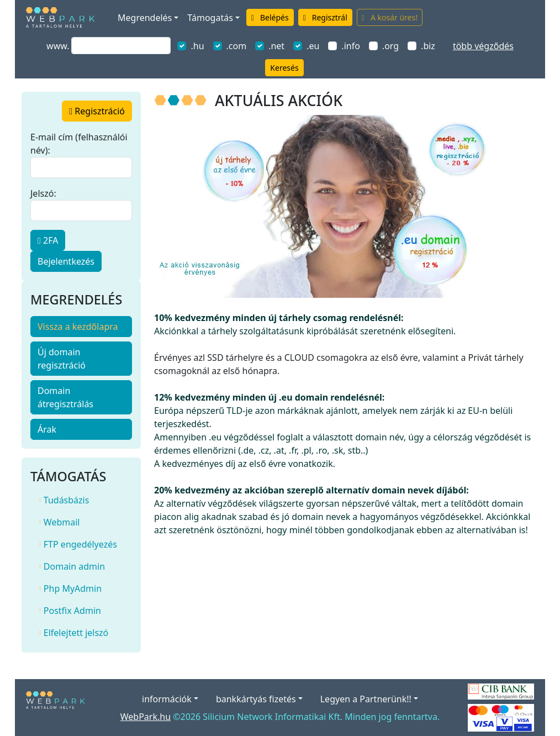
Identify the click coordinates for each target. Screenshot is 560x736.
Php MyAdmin (70, 588)
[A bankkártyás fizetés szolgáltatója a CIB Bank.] (501, 691)
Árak (47, 429)
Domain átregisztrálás (65, 397)
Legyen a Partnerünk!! (366, 699)
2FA (48, 240)
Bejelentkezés (66, 261)
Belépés (270, 17)
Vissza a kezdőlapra (78, 327)
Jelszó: (43, 193)
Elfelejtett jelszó (74, 633)
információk (167, 699)
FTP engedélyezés (78, 544)
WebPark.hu (146, 717)
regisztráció (97, 111)
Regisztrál (325, 17)
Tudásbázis (64, 500)
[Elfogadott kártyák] (501, 717)
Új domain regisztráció (62, 359)
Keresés (284, 68)
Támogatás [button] (210, 18)
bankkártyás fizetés (256, 699)
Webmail (59, 522)
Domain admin (72, 566)
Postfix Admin (70, 611)
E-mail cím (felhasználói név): (79, 144)
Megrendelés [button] (145, 18)
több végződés (483, 46)
